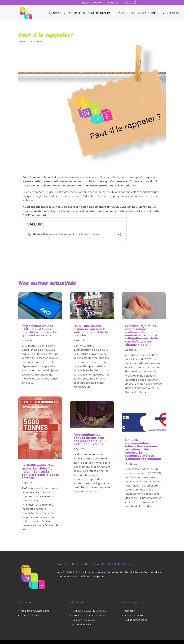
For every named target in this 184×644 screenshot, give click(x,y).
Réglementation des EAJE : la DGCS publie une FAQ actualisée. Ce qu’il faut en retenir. (39, 331)
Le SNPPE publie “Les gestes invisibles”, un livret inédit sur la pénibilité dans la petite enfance (40, 472)
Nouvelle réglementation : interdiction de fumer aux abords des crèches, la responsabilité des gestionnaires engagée (143, 449)
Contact (127, 3)
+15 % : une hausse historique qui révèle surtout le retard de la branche (91, 331)
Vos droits (171, 13)
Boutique (113, 3)
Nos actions (147, 13)
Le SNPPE (56, 13)
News (40, 41)
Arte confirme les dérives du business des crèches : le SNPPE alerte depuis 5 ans (91, 439)
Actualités (77, 13)
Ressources (127, 13)
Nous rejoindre (100, 13)
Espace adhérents (94, 3)
